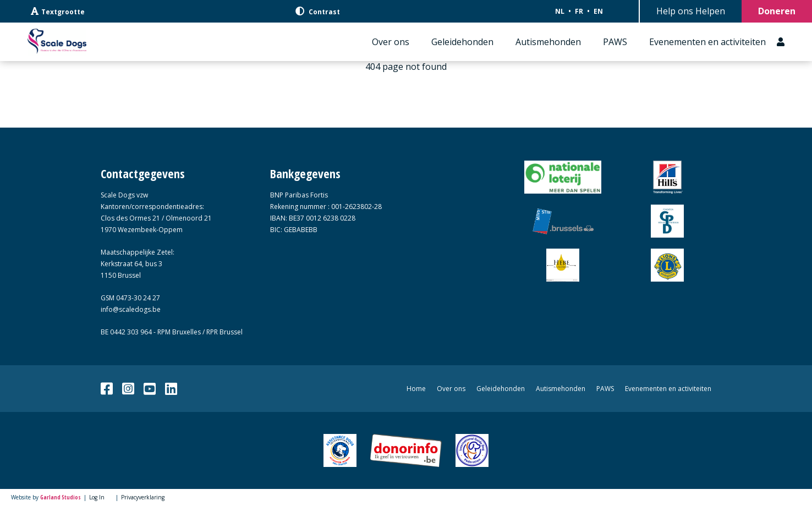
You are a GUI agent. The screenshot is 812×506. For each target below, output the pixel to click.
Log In (97, 497)
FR (579, 11)
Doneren (777, 11)
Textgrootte (58, 12)
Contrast (318, 12)
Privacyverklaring (143, 497)
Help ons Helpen (691, 11)
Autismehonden (548, 42)
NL (560, 11)
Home (416, 389)
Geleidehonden (462, 42)
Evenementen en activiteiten (707, 42)
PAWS (615, 42)
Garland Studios (61, 497)
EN (598, 11)
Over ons (391, 42)
